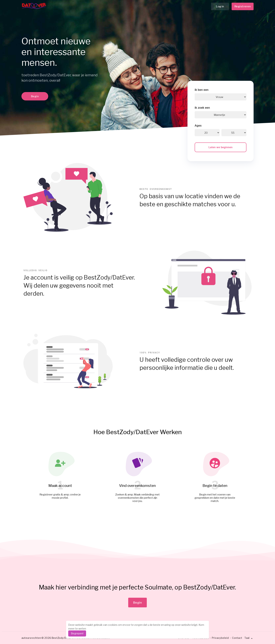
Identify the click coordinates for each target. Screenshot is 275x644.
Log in (220, 6)
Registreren (243, 6)
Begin (35, 96)
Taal (249, 638)
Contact (237, 638)
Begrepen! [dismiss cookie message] (77, 633)
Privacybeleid (220, 638)
